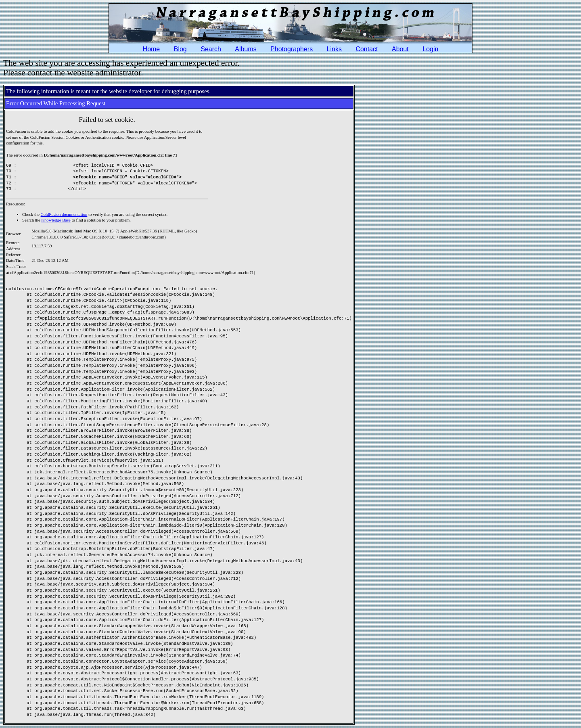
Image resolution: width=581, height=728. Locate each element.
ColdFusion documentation (64, 214)
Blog (180, 49)
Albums (246, 49)
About (400, 49)
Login (430, 49)
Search (211, 49)
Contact (367, 49)
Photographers (292, 49)
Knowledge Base (56, 220)
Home (152, 49)
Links (334, 49)
